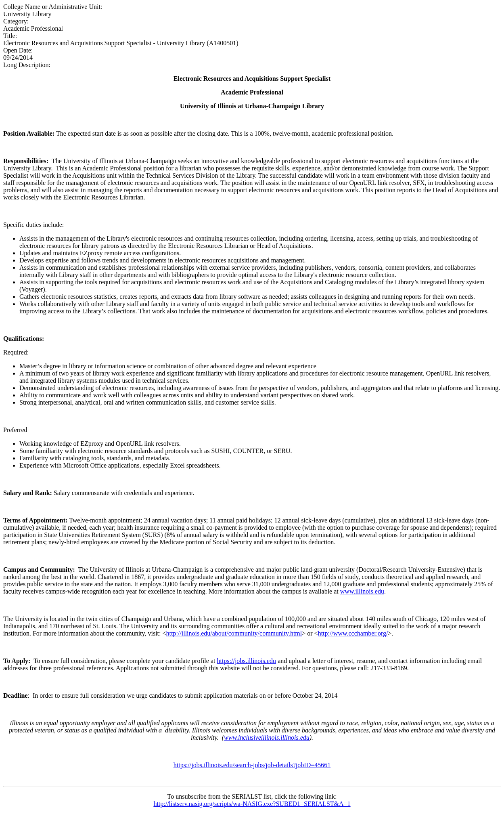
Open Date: (18, 50)
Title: (10, 36)
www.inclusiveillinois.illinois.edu (267, 737)
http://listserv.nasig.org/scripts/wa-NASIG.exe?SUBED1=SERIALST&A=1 (252, 804)
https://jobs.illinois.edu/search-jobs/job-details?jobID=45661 (252, 765)
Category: (16, 21)
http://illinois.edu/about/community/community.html (234, 633)
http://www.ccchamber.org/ (353, 633)
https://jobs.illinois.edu (246, 661)
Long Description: (27, 65)
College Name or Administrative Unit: (53, 7)
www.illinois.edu (362, 591)
